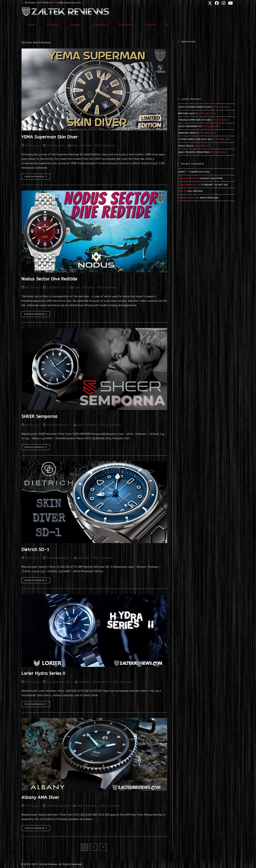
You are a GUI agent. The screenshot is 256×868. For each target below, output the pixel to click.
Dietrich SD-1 (35, 550)
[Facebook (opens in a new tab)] (216, 3)
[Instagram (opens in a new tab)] (223, 3)
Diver (75, 146)
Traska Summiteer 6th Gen (194, 120)
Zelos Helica (186, 146)
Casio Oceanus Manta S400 (195, 107)
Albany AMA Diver (40, 797)
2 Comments (108, 146)
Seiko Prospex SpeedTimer (194, 152)
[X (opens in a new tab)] (210, 3)
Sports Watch (101, 682)
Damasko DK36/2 (188, 133)
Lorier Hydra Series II (43, 673)
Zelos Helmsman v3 (190, 126)
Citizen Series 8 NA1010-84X (195, 139)
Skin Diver (86, 146)
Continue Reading (37, 177)
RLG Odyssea (195, 191)
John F (182, 172)
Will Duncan (32, 146)
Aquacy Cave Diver (211, 178)
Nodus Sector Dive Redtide (49, 279)
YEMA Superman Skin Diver (50, 137)
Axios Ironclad (209, 198)
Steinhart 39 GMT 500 (214, 185)
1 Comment (112, 806)
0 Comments (110, 288)
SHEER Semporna (39, 416)
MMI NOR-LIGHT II (188, 113)
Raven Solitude (200, 172)
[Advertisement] (206, 68)
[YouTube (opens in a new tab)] (230, 3)
